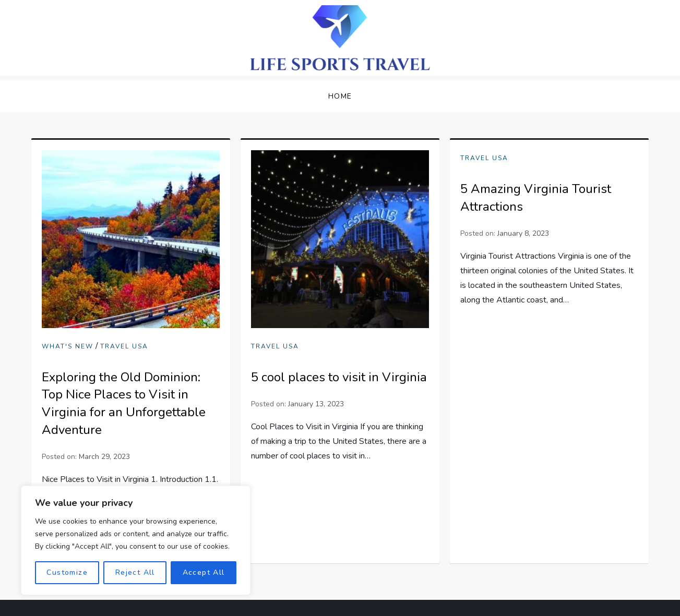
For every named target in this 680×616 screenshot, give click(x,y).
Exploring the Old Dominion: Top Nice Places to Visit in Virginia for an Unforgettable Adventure (124, 403)
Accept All (204, 572)
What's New (68, 347)
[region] (136, 540)
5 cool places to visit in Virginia (339, 377)
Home (340, 96)
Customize (67, 572)
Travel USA (124, 347)
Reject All (135, 572)
